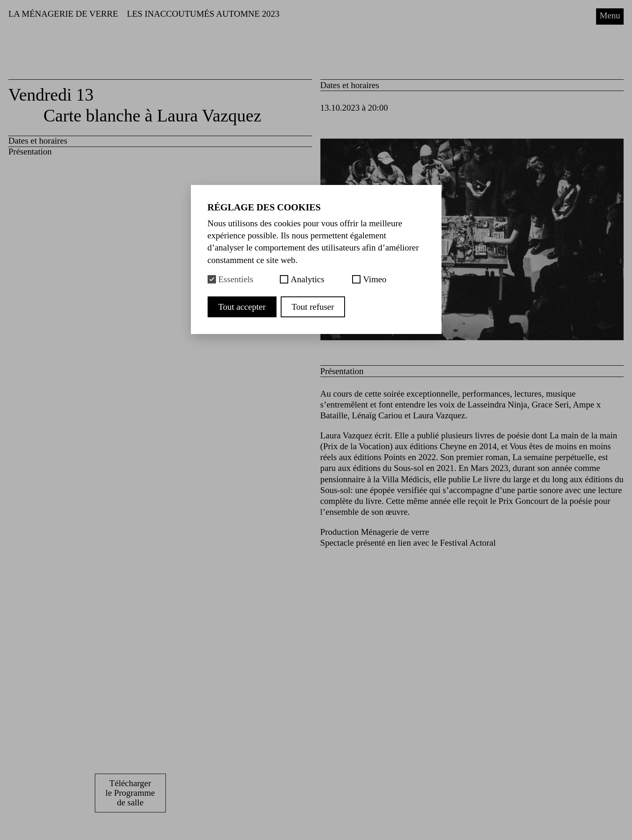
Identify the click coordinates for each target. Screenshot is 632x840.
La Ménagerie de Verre (63, 14)
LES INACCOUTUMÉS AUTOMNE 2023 (203, 14)
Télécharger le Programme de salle (130, 793)
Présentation (30, 152)
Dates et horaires (38, 141)
